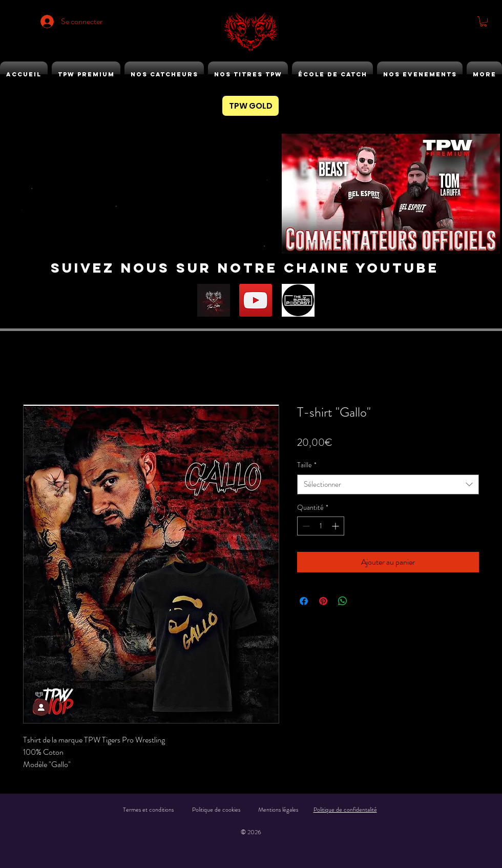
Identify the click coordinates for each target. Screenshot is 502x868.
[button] (484, 22)
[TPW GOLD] (250, 106)
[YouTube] (256, 300)
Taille (307, 465)
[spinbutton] (321, 526)
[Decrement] (305, 526)
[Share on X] (362, 601)
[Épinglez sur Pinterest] (323, 601)
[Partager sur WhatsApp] (343, 601)
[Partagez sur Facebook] (304, 601)
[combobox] (388, 484)
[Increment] (336, 526)
